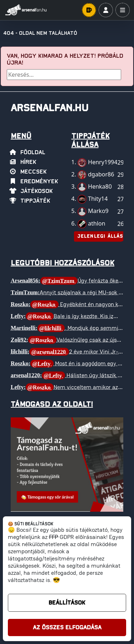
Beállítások (67, 603)
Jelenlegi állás (100, 236)
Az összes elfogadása (67, 628)
